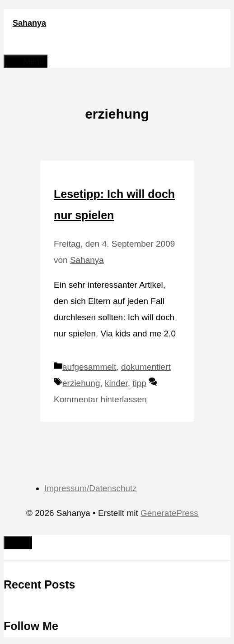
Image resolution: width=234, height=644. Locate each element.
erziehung (81, 383)
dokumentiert (146, 367)
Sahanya (29, 23)
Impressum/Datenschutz (91, 488)
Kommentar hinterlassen (100, 399)
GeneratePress (169, 513)
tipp (139, 383)
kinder (116, 383)
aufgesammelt (89, 367)
